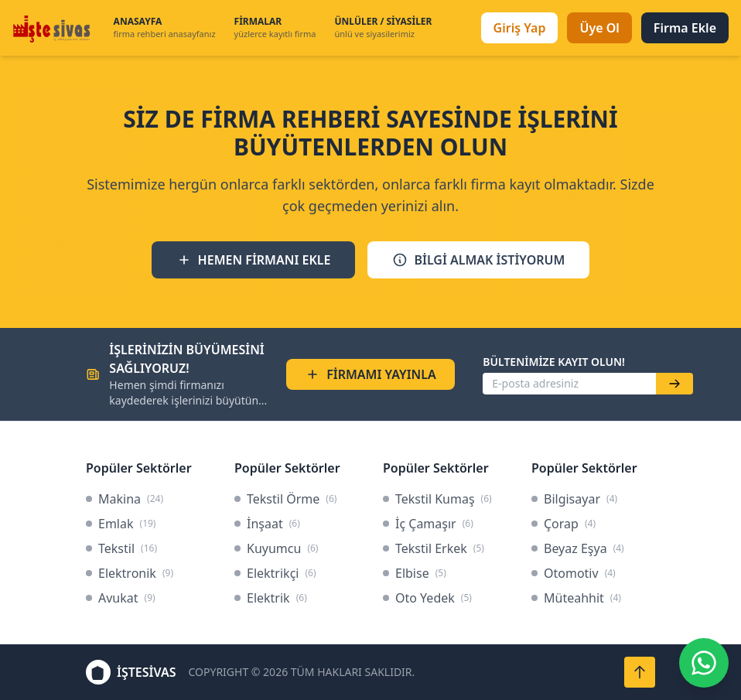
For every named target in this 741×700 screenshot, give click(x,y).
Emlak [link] (121, 524)
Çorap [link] (563, 524)
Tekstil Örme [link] (285, 499)
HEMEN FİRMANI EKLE (254, 260)
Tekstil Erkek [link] (434, 548)
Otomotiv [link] (574, 573)
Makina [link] (125, 499)
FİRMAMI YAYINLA (370, 374)
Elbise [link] (415, 573)
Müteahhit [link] (576, 598)
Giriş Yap (520, 28)
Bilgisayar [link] (574, 499)
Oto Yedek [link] (427, 598)
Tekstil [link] (121, 548)
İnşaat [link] (267, 524)
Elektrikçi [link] (275, 573)
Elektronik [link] (130, 573)
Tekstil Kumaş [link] (437, 499)
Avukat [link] (121, 598)
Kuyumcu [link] (276, 548)
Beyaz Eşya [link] (578, 548)
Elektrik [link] (271, 598)
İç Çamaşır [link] (428, 524)
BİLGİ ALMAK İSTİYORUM (478, 260)
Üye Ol (599, 28)
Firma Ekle (685, 28)
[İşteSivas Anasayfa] (54, 28)
